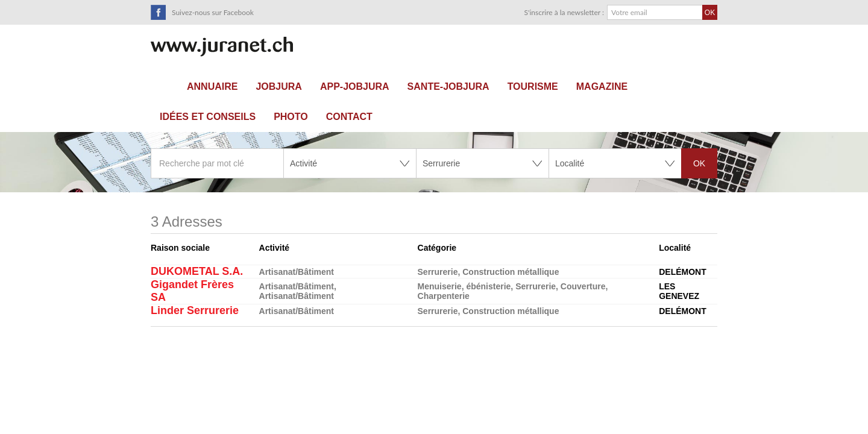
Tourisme (533, 86)
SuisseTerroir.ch (222, 47)
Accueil (164, 87)
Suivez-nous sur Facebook (213, 12)
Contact (349, 117)
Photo (291, 117)
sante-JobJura (448, 86)
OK (699, 163)
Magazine (602, 86)
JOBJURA (278, 86)
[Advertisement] (434, 384)
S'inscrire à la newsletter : (564, 12)
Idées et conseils (208, 117)
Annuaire (212, 86)
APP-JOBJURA (355, 86)
